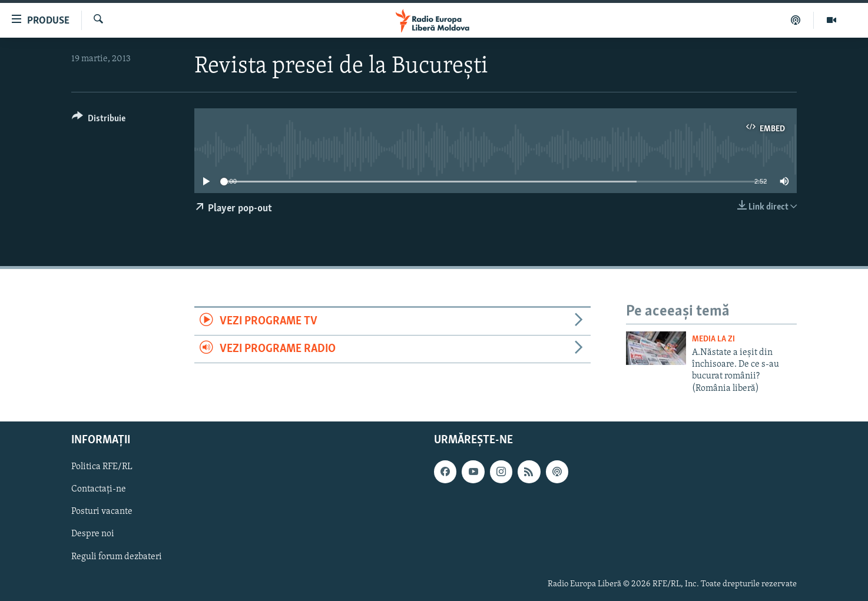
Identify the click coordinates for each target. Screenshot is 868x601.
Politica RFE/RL (102, 467)
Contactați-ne (99, 490)
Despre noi (93, 534)
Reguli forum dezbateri (117, 557)
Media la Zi (713, 339)
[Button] (99, 120)
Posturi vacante (102, 512)
